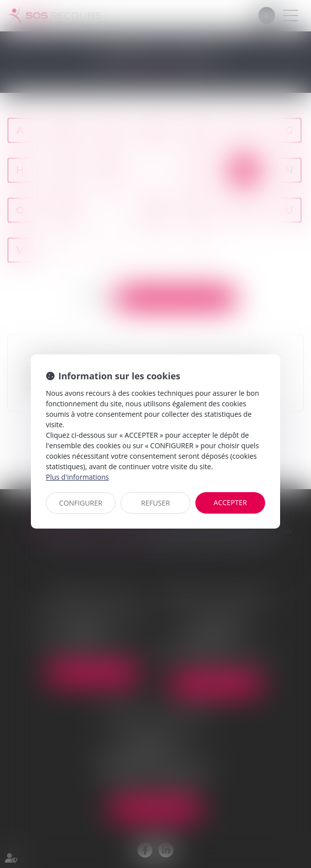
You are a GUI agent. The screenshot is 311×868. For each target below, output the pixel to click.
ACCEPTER (231, 502)
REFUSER (155, 503)
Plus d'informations (77, 477)
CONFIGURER (81, 503)
